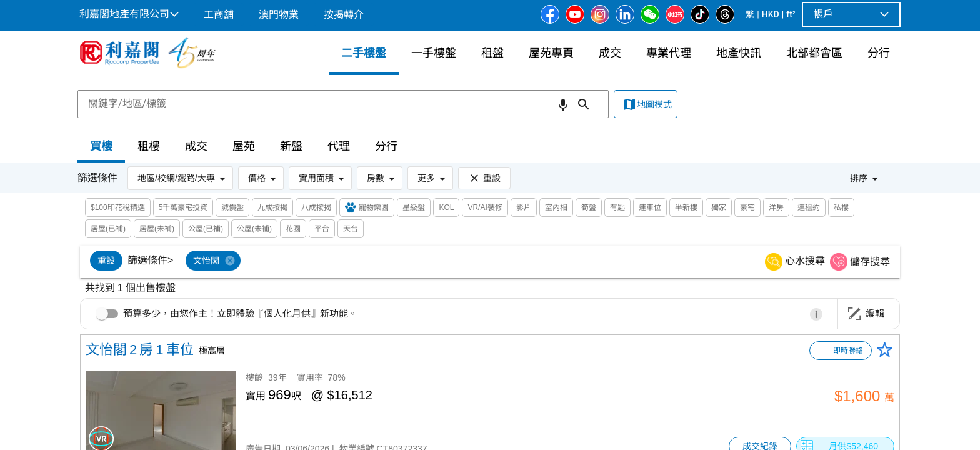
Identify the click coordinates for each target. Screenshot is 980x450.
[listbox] (475, 262)
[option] (106, 261)
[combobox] (343, 104)
